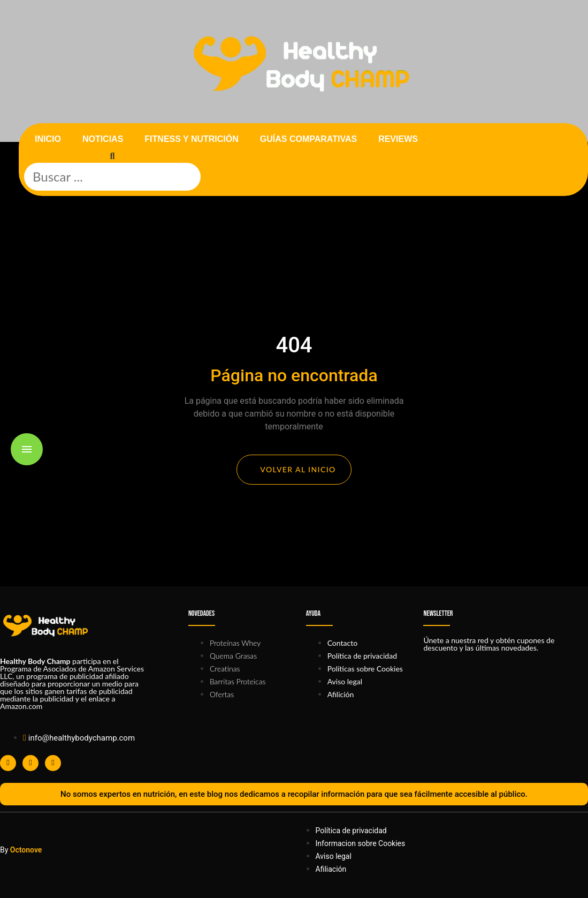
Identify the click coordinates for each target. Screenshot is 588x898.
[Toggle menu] (27, 449)
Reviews (398, 139)
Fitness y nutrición (191, 139)
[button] (112, 156)
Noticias (103, 139)
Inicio (48, 139)
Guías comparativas (308, 139)
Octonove (26, 850)
